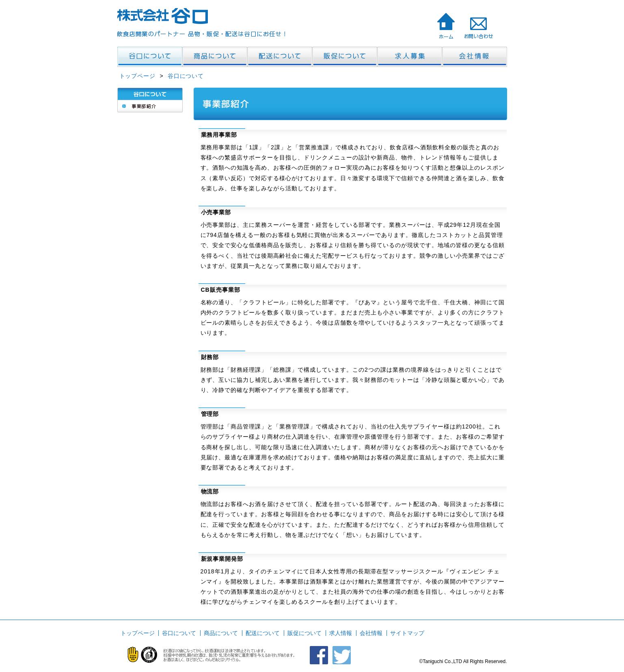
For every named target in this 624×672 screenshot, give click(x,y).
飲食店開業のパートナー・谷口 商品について (215, 57)
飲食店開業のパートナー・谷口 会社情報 (475, 57)
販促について (304, 633)
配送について (263, 633)
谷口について (186, 76)
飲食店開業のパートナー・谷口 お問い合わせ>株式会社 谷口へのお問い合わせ (478, 26)
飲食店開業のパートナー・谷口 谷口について (150, 57)
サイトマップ (407, 633)
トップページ (138, 76)
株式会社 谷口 (446, 26)
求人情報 (341, 633)
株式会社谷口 (163, 16)
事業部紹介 (150, 106)
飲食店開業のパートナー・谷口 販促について (345, 57)
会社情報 (371, 633)
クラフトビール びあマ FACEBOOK (319, 655)
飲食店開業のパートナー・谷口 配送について (280, 57)
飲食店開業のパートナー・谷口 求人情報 (410, 57)
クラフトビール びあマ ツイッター (342, 655)
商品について (221, 633)
